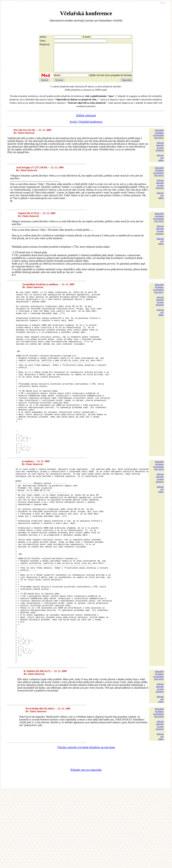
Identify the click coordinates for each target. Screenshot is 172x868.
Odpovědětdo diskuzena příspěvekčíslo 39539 (158, 790)
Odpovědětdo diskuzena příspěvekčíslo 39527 (158, 294)
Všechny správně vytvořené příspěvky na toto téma (86, 824)
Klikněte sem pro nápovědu (86, 847)
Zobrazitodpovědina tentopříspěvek (160, 152)
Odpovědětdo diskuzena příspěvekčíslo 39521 (158, 140)
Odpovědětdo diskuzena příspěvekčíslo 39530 (158, 503)
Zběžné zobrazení (86, 121)
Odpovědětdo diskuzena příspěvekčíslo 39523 (158, 177)
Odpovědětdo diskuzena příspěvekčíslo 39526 (158, 223)
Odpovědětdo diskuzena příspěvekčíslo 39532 (158, 752)
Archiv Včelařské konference (86, 127)
